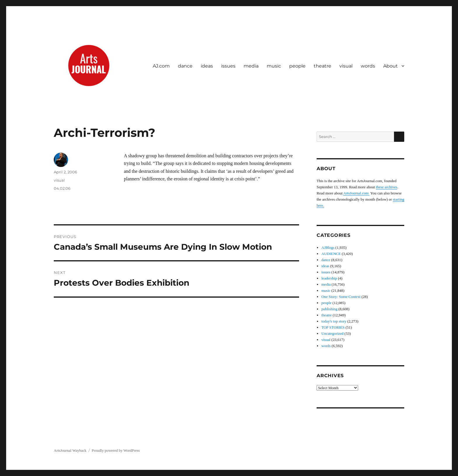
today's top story (334, 321)
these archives (387, 187)
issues (228, 66)
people (297, 66)
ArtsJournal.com (356, 193)
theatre (322, 66)
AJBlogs (328, 248)
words (368, 66)
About (391, 66)
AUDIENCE (331, 254)
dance (185, 66)
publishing (329, 309)
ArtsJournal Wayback (70, 450)
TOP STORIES (333, 327)
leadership (329, 278)
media (251, 66)
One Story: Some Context (341, 297)
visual (346, 66)
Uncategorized (332, 333)
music (274, 66)
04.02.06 (62, 188)
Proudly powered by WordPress (116, 450)
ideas (207, 66)
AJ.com (161, 66)
